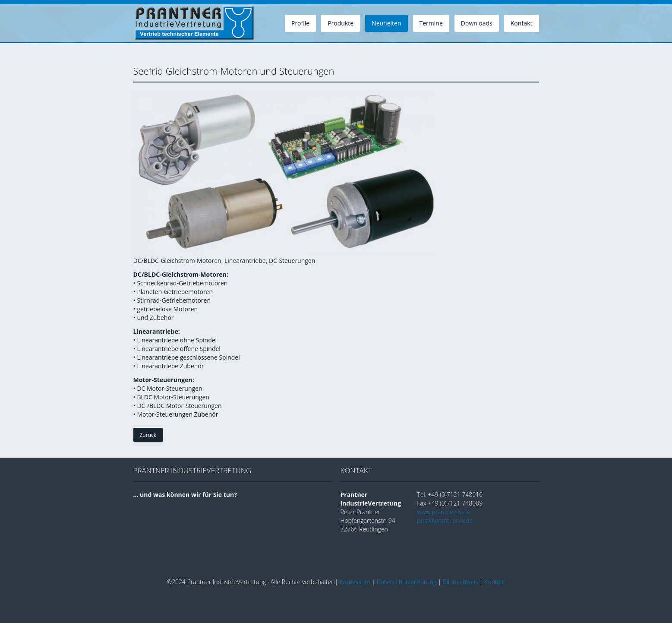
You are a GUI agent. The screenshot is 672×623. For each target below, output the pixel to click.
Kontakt (522, 23)
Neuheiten (386, 23)
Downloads (477, 23)
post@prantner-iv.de (445, 520)
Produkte (341, 23)
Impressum (355, 582)
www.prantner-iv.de (443, 512)
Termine (431, 23)
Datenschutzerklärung (407, 582)
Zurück (148, 435)
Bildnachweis (461, 582)
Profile (300, 23)
